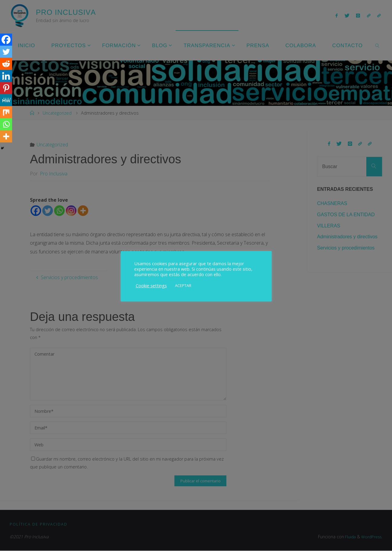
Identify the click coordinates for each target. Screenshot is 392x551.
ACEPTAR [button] (183, 285)
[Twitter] (6, 52)
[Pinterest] (6, 88)
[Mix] (6, 112)
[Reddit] (6, 64)
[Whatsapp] (6, 124)
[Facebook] (6, 40)
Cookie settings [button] (151, 285)
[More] (6, 136)
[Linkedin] (6, 76)
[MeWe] (6, 100)
